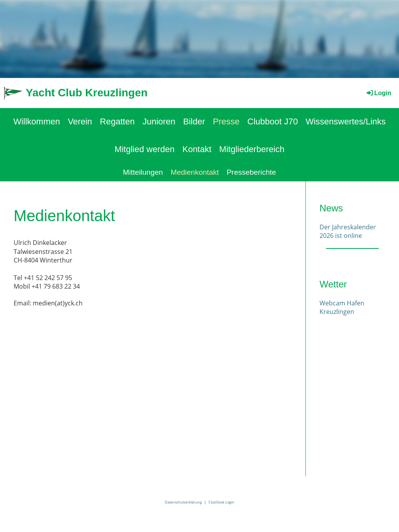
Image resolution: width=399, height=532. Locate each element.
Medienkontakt (195, 172)
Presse (226, 121)
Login (378, 93)
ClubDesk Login (221, 502)
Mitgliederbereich (252, 149)
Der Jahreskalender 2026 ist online (348, 231)
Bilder (194, 121)
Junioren (159, 121)
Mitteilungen (143, 172)
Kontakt (197, 149)
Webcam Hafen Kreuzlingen (342, 307)
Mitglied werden (145, 149)
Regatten (117, 121)
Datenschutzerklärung (183, 502)
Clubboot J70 (273, 121)
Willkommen (37, 121)
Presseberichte (252, 172)
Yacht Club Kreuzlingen (87, 93)
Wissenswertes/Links (345, 121)
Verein (80, 121)
